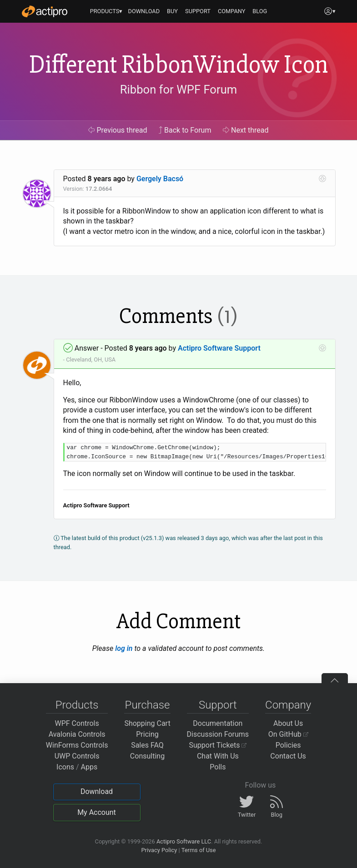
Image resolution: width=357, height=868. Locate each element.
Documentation (218, 723)
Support (218, 705)
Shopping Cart (147, 723)
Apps (89, 767)
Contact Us (288, 756)
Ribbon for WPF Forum (178, 89)
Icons (65, 767)
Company (288, 705)
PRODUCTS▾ (106, 11)
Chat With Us (218, 756)
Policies (288, 745)
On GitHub (288, 734)
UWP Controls (77, 756)
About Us (288, 723)
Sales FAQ (147, 745)
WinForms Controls (77, 745)
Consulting (147, 756)
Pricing (147, 734)
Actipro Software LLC (184, 841)
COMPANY (232, 11)
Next (246, 130)
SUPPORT (198, 11)
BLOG (260, 11)
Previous (118, 130)
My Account (97, 812)
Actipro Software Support (219, 348)
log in (124, 648)
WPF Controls (77, 723)
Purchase (148, 705)
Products (77, 705)
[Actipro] (45, 11)
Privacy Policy (159, 850)
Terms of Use (199, 850)
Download (97, 791)
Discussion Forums (218, 734)
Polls (218, 767)
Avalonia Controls (77, 734)
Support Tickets (218, 745)
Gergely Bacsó (160, 179)
